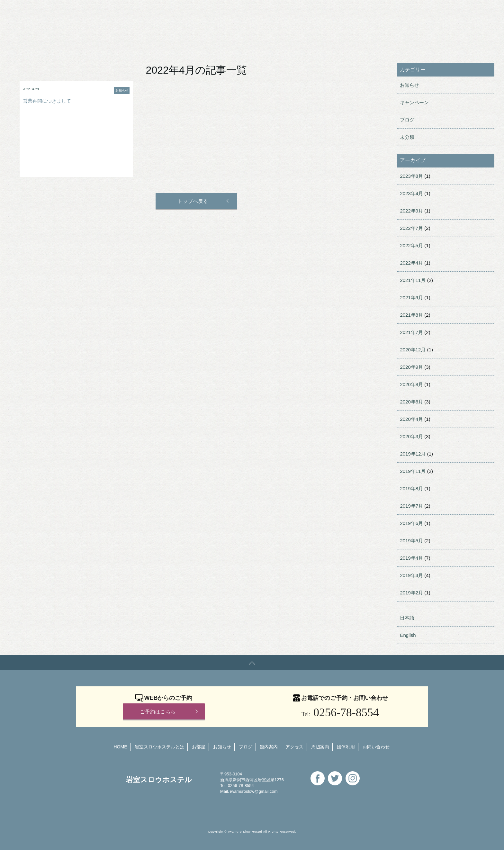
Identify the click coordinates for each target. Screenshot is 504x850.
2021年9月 (411, 298)
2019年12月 (413, 454)
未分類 (407, 137)
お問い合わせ (265, 11)
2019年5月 (411, 541)
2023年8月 (411, 176)
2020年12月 (413, 350)
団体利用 (224, 11)
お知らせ (410, 85)
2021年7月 (411, 332)
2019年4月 (411, 558)
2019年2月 (411, 593)
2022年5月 (411, 245)
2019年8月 (411, 488)
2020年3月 (411, 436)
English (304, 11)
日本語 (407, 618)
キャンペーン (414, 102)
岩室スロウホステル (112, 10)
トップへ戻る (192, 201)
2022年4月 (411, 263)
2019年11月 (413, 471)
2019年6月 (411, 523)
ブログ (407, 120)
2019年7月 (411, 506)
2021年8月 (411, 315)
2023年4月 (411, 193)
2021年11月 (413, 280)
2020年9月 (411, 367)
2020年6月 (411, 402)
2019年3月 (411, 575)
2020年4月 (411, 419)
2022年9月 (411, 211)
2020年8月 (411, 384)
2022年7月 (411, 228)
